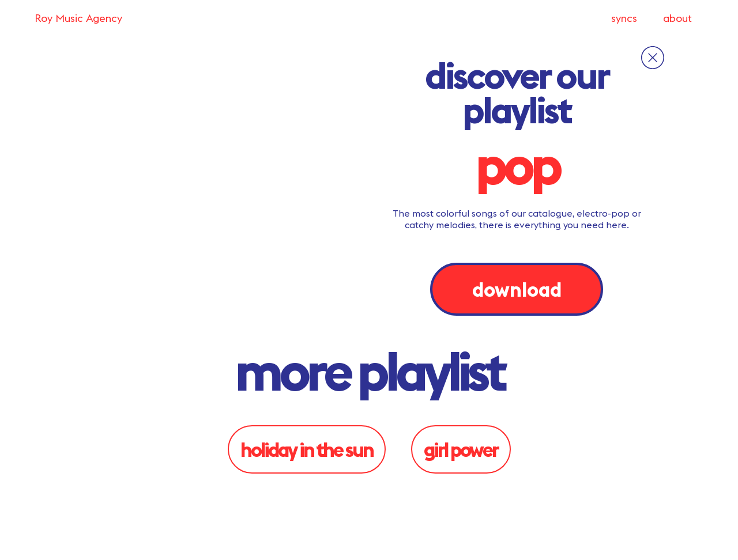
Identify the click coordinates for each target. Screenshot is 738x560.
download (517, 289)
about (677, 18)
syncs (624, 18)
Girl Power (461, 449)
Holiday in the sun (307, 449)
